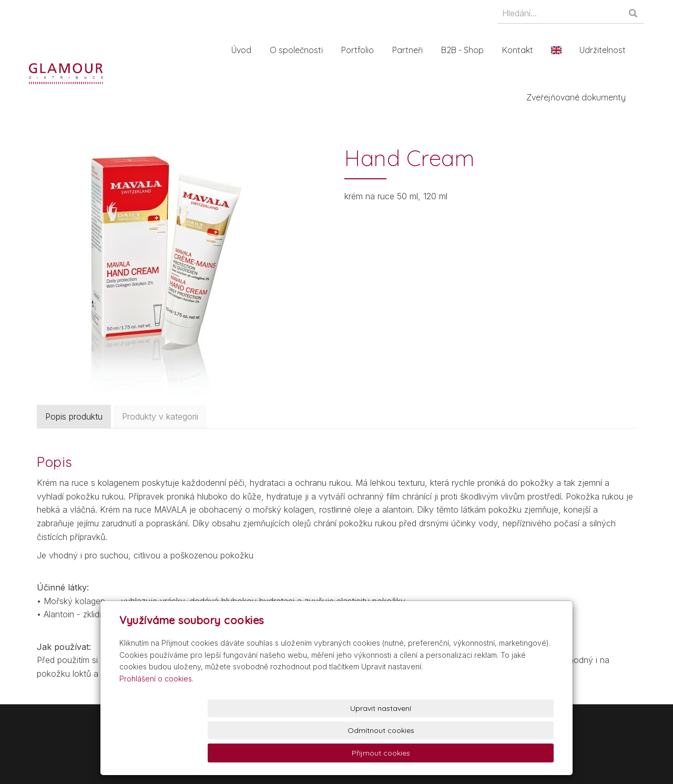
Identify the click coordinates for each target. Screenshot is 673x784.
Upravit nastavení (339, 753)
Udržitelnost (608, 50)
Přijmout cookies (513, 753)
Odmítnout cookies (426, 753)
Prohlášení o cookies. (156, 723)
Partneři (413, 50)
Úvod (247, 50)
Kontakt (523, 50)
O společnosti (302, 50)
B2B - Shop (468, 50)
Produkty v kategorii (160, 416)
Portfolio (363, 50)
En (562, 50)
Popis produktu (74, 416)
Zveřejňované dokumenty (581, 97)
